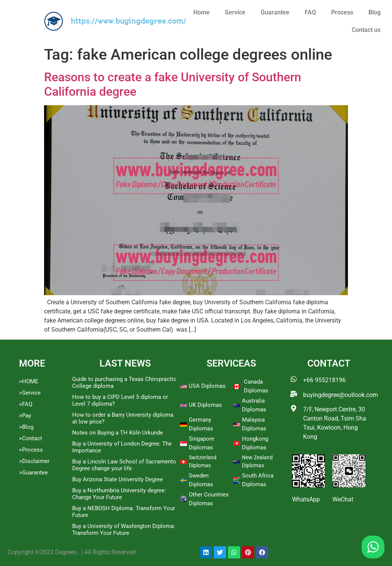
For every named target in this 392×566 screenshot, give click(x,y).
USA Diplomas (207, 386)
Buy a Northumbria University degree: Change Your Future (119, 494)
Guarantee (275, 12)
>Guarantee (33, 473)
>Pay (25, 416)
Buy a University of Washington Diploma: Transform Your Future (124, 530)
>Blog (26, 427)
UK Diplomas (205, 405)
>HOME (29, 381)
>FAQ (26, 404)
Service (235, 12)
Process (342, 12)
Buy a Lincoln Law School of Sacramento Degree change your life (124, 465)
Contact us (366, 30)
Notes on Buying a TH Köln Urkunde (118, 433)
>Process (31, 450)
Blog (375, 12)
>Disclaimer (34, 461)
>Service (30, 393)
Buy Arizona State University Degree (118, 479)
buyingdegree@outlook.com (341, 395)
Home (202, 12)
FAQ (310, 12)
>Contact (31, 438)
